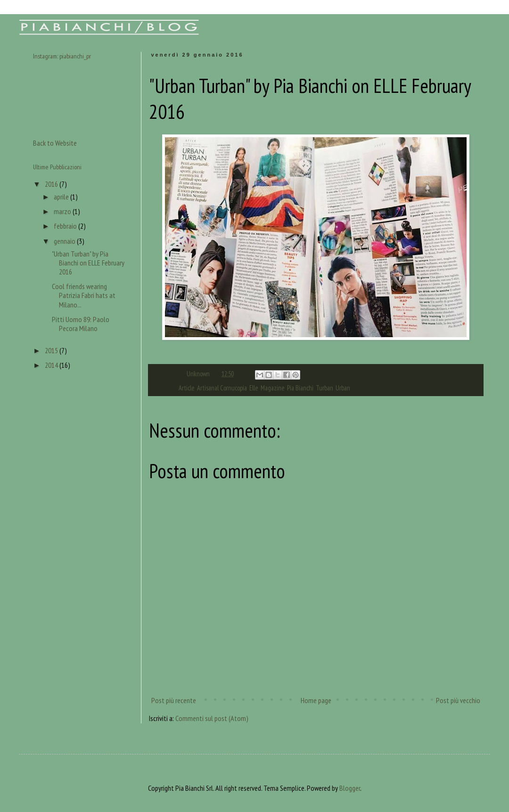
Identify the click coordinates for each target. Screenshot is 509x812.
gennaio (65, 241)
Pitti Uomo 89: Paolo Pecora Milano (81, 324)
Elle (254, 388)
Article (187, 388)
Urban (343, 388)
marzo (63, 211)
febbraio (66, 226)
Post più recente (174, 700)
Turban (324, 388)
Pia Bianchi (300, 388)
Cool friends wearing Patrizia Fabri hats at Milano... (84, 295)
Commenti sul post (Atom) (212, 718)
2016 (52, 184)
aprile (62, 197)
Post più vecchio (458, 700)
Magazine (273, 388)
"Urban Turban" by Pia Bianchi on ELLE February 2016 (88, 263)
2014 (52, 365)
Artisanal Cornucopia (222, 388)
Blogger (350, 788)
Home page (316, 700)
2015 (52, 350)
